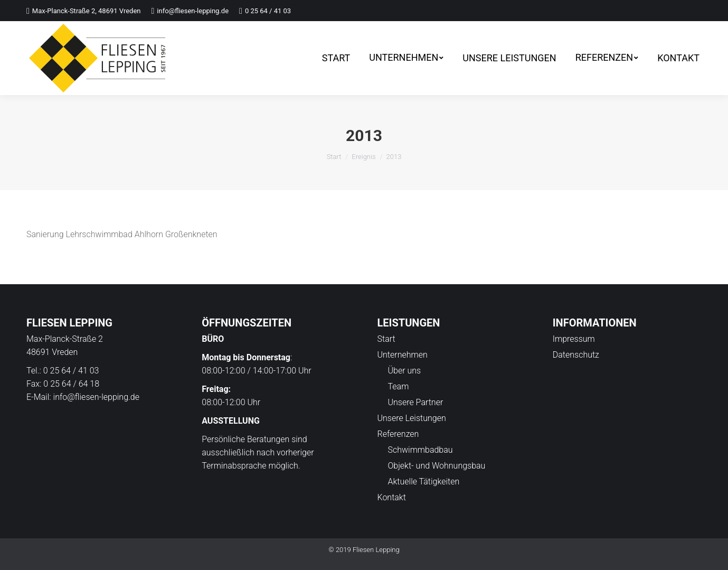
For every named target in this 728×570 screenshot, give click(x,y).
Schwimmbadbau (420, 450)
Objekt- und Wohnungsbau (437, 466)
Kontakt (392, 497)
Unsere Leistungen (412, 418)
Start (334, 157)
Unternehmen (403, 355)
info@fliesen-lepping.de (96, 397)
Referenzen (398, 434)
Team (399, 386)
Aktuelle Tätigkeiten (424, 482)
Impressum (574, 339)
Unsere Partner (416, 402)
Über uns (405, 371)
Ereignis (363, 157)
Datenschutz (576, 355)
